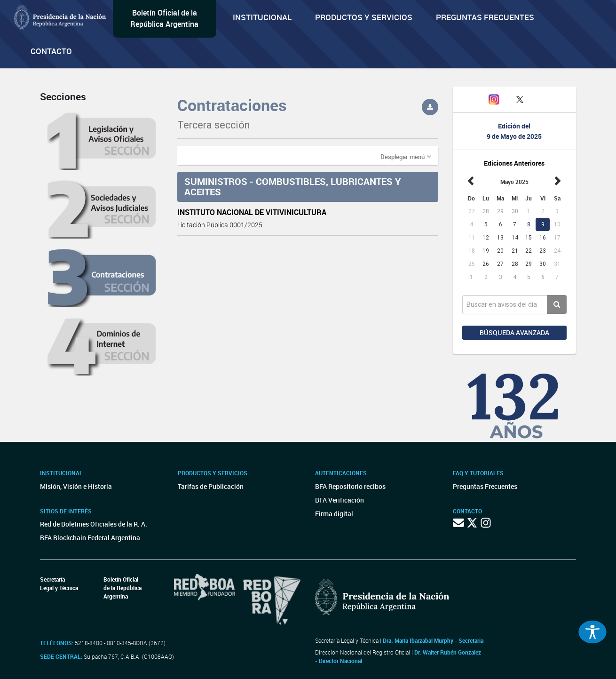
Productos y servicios (364, 17)
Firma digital (334, 514)
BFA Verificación (340, 500)
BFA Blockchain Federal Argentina (90, 538)
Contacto (51, 51)
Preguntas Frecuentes (485, 17)
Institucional (262, 17)
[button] (406, 156)
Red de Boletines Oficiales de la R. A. (94, 524)
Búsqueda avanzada (514, 332)
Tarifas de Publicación (211, 486)
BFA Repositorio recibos (350, 486)
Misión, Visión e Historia (76, 486)
